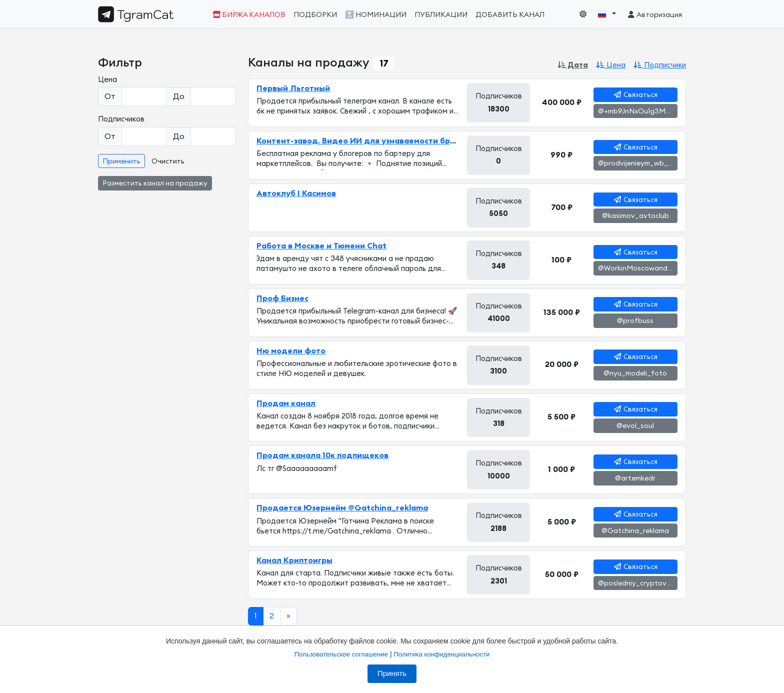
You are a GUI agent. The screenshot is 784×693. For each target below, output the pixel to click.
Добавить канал (510, 15)
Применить (121, 161)
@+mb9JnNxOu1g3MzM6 (638, 111)
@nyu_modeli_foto (635, 373)
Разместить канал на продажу (155, 183)
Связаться (636, 95)
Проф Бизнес (282, 298)
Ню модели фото (291, 351)
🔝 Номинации (376, 15)
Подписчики (660, 65)
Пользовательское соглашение (341, 654)
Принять (392, 673)
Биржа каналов (249, 15)
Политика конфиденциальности (441, 654)
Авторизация (654, 15)
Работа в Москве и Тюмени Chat (321, 246)
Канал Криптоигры (294, 560)
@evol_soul (635, 426)
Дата (573, 65)
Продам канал (286, 403)
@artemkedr (635, 478)
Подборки (315, 15)
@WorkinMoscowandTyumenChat (638, 268)
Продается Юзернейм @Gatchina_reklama (342, 508)
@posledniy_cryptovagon (638, 583)
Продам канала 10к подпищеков (322, 455)
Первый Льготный (293, 88)
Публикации (441, 15)
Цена (611, 65)
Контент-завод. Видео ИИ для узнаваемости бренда (364, 141)
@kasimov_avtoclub (635, 216)
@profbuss (635, 321)
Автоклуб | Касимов (296, 193)
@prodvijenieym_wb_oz (637, 163)
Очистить (168, 161)
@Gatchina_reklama (635, 531)
